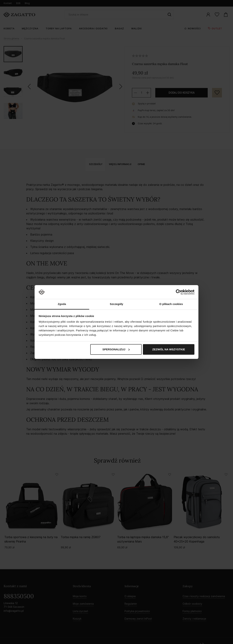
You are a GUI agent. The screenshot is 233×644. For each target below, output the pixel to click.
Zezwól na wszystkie (169, 349)
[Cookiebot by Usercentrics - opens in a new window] (178, 292)
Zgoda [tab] (62, 304)
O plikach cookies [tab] (171, 304)
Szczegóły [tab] (116, 304)
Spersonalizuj (116, 349)
